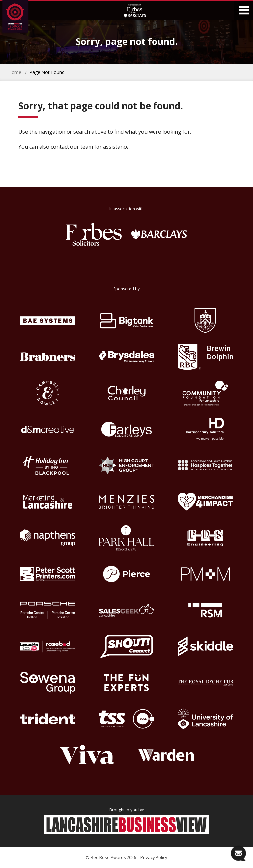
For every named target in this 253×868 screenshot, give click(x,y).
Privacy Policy (154, 857)
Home (15, 72)
